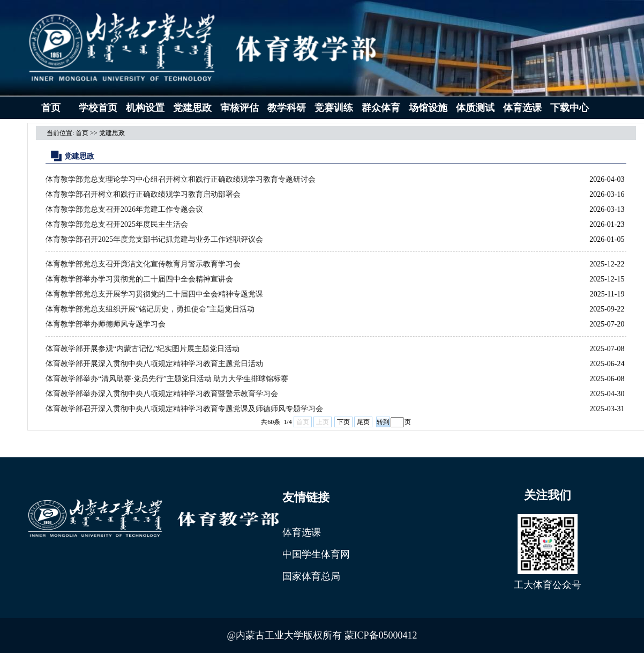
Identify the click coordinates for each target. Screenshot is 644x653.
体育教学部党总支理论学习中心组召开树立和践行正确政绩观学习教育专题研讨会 (181, 179)
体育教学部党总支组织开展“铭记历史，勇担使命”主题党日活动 (150, 309)
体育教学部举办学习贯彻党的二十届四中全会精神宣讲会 (139, 279)
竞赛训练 (334, 108)
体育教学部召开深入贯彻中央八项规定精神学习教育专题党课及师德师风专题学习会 (184, 409)
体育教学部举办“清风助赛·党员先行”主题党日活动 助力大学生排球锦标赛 (167, 379)
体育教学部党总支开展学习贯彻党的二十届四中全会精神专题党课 (154, 294)
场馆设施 (428, 108)
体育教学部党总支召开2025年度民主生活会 (117, 224)
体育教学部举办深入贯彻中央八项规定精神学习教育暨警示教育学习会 (162, 394)
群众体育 (381, 108)
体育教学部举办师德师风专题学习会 (106, 324)
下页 (343, 422)
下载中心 (570, 108)
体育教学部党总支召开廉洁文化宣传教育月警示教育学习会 (143, 264)
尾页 (363, 422)
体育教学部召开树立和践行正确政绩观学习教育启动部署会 (143, 194)
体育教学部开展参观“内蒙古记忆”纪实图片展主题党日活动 (143, 349)
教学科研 (287, 108)
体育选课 (522, 108)
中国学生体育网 (316, 554)
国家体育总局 (311, 576)
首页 (51, 108)
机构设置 (145, 108)
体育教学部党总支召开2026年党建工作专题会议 (124, 209)
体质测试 (475, 108)
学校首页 (98, 108)
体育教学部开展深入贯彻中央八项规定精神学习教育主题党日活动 (154, 364)
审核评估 (239, 108)
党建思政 (192, 108)
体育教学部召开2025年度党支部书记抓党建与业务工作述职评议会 (154, 239)
